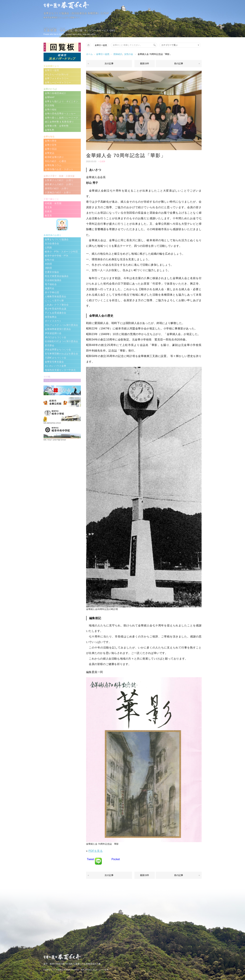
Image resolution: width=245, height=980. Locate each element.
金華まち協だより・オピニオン (61, 101)
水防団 (48, 264)
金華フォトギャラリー (57, 78)
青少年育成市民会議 (55, 309)
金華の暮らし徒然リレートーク (61, 118)
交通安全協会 (52, 272)
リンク (48, 380)
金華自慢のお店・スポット (59, 169)
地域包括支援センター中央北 (60, 370)
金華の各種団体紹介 (55, 93)
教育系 (48, 216)
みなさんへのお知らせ (57, 74)
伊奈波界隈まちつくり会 (58, 350)
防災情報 (50, 105)
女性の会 (129, 54)
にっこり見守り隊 (54, 301)
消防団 (48, 268)
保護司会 (50, 288)
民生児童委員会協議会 (57, 276)
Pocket (116, 859)
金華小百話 (51, 149)
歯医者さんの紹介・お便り (59, 184)
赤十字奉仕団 (52, 292)
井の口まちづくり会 (55, 337)
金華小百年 (51, 145)
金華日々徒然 (101, 45)
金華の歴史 (51, 141)
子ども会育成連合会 (55, 313)
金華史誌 (50, 153)
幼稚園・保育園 (53, 203)
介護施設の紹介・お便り (58, 192)
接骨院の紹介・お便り (57, 188)
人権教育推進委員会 (55, 296)
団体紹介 (118, 54)
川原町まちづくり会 (55, 358)
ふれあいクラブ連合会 (57, 305)
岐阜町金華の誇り (54, 157)
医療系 (48, 211)
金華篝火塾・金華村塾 (57, 126)
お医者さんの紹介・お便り (59, 180)
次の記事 (109, 63)
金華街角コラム (53, 165)
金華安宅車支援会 (54, 362)
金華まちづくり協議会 (57, 239)
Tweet (91, 859)
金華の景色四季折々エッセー (60, 114)
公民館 (48, 248)
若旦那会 (50, 345)
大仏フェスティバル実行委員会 (61, 325)
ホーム (89, 54)
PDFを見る (96, 851)
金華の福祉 (51, 109)
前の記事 (179, 63)
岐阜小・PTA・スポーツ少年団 (61, 252)
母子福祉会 (51, 284)
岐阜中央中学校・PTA (56, 256)
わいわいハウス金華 (55, 366)
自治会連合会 (52, 243)
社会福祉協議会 (53, 280)
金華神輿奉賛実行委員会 (58, 329)
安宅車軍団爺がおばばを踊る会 (61, 354)
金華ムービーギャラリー (58, 82)
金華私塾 (50, 130)
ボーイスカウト (53, 321)
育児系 (48, 207)
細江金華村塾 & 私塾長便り (59, 122)
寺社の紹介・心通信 (55, 161)
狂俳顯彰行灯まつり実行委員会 (61, 341)
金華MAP (50, 97)
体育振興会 (51, 317)
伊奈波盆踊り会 (53, 333)
